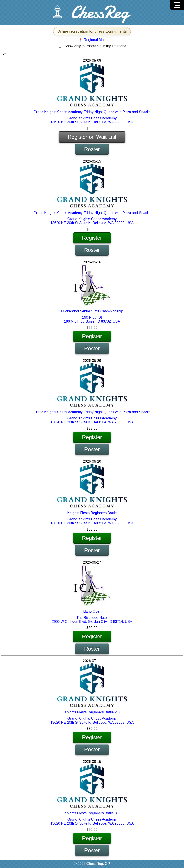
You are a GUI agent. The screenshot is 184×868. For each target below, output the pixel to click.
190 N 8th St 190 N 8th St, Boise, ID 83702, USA (92, 319)
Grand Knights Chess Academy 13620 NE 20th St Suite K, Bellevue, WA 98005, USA (92, 120)
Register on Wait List (92, 137)
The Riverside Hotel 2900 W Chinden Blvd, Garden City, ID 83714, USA (92, 620)
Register (92, 238)
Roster (92, 149)
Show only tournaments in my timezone (95, 46)
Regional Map (95, 40)
